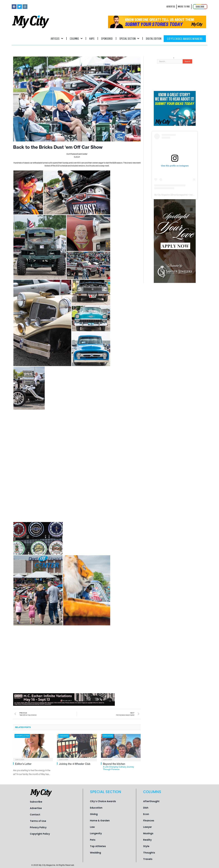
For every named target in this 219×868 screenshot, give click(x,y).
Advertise (36, 808)
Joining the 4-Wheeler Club (75, 764)
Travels (148, 859)
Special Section (129, 38)
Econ (146, 814)
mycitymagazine (180, 195)
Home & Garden (100, 821)
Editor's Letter (22, 736)
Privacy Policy (38, 827)
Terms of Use (38, 821)
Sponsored (107, 38)
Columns (76, 38)
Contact (35, 815)
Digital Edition (154, 38)
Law (92, 827)
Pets (93, 840)
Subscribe (36, 802)
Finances (149, 821)
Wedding (95, 853)
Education (108, 736)
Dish (146, 808)
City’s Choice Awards (103, 801)
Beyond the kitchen (122, 767)
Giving (94, 814)
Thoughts (64, 736)
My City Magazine (162, 195)
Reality (147, 840)
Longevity (96, 833)
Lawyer (147, 827)
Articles (57, 38)
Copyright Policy (40, 834)
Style (146, 846)
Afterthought (151, 801)
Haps (92, 38)
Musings (148, 833)
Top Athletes (98, 846)
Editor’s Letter (23, 764)
